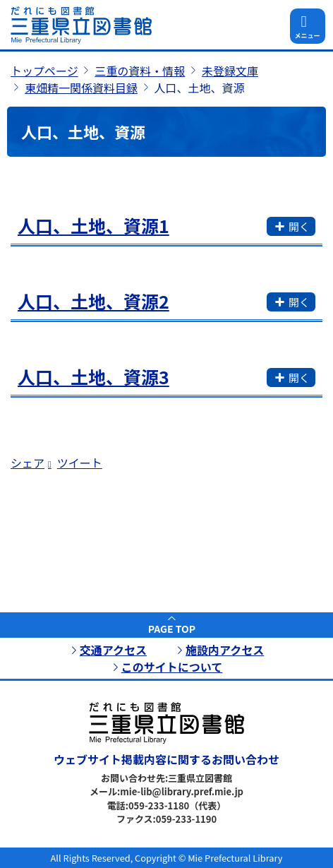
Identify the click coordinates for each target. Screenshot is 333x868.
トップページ (44, 71)
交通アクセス (113, 650)
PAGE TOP (172, 629)
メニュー (307, 36)
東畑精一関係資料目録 (81, 88)
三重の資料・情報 (140, 71)
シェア (28, 463)
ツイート (80, 463)
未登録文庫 (230, 71)
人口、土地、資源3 (93, 376)
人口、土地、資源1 (93, 225)
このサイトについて (172, 667)
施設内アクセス (225, 650)
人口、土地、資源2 (93, 301)
